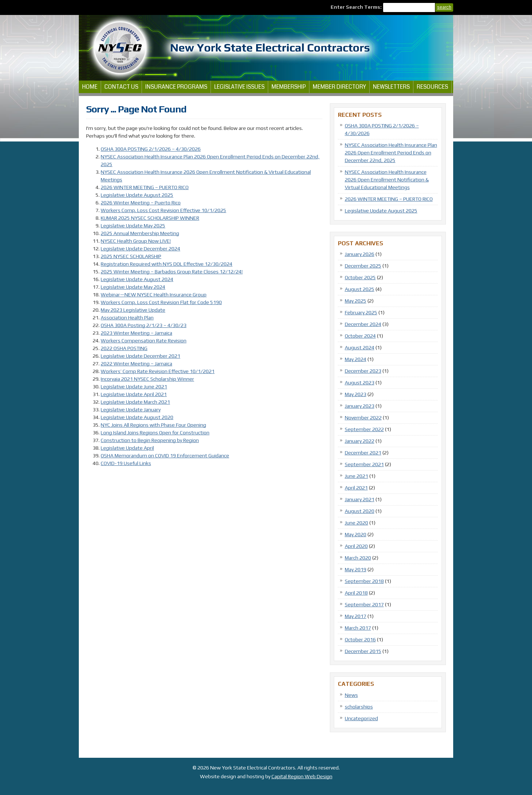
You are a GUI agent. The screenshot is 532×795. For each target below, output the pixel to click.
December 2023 (363, 371)
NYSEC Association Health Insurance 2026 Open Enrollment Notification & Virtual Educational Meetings (387, 180)
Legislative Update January (131, 410)
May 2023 (356, 394)
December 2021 (363, 453)
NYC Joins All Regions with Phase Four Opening (153, 425)
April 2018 (356, 593)
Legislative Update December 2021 (140, 356)
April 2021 (356, 488)
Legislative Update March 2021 (135, 402)
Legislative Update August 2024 (137, 279)
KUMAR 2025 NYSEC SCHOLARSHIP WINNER (150, 218)
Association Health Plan (127, 318)
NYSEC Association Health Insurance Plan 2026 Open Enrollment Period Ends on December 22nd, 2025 (391, 153)
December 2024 (363, 324)
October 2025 (360, 277)
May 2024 (356, 359)
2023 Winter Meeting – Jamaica (136, 333)
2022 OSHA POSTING (124, 348)
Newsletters (391, 87)
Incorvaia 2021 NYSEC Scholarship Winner (147, 379)
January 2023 (360, 406)
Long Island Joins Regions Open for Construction (155, 433)
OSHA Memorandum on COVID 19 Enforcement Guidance (165, 456)
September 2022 (364, 429)
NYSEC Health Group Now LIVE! (136, 241)
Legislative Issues (239, 87)
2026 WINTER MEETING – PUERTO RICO (145, 187)
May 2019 (356, 569)
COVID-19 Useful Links (126, 463)
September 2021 (364, 464)
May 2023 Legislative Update (133, 310)
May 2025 (356, 301)
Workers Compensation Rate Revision (144, 341)
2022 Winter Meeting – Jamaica (136, 364)
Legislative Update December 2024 (140, 249)
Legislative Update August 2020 (137, 417)
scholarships (359, 707)
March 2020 (358, 558)
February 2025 (361, 312)
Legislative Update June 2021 (134, 387)
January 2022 (360, 441)
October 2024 (360, 336)
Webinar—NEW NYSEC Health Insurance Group (154, 295)
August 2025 (360, 289)
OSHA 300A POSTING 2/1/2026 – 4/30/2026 (151, 149)
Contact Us (121, 87)
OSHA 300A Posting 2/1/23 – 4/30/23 (144, 325)
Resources (432, 87)
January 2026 (360, 254)
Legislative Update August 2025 (137, 195)
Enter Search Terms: (357, 7)
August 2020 (360, 511)
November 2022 (363, 418)
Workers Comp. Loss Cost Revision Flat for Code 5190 (161, 302)
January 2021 (360, 499)
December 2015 (363, 651)
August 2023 (360, 383)
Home (90, 87)
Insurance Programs (176, 87)
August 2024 (360, 347)
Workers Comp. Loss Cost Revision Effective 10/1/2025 (163, 210)
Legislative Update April (127, 448)
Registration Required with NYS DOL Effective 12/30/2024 (167, 264)
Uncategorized (361, 718)
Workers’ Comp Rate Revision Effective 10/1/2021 (158, 371)
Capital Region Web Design (302, 776)
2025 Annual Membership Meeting (140, 233)
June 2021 (356, 476)
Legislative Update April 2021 (134, 394)
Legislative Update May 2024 (133, 287)
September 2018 (364, 581)
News (351, 695)
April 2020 (356, 546)
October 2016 (360, 640)
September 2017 (364, 604)
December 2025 (363, 266)
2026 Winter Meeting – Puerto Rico (141, 203)
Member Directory (339, 87)
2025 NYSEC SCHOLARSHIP (131, 256)
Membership (289, 87)
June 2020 (356, 523)
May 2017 (356, 616)
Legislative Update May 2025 (133, 226)
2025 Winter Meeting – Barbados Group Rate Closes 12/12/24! (172, 272)
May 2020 (356, 534)
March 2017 (358, 628)
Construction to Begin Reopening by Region (150, 440)
